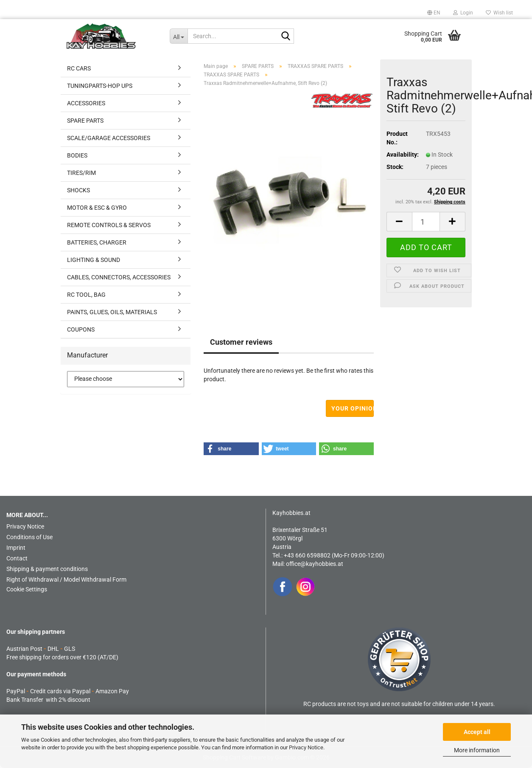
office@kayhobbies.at (315, 564)
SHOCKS (78, 190)
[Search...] (179, 36)
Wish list (499, 13)
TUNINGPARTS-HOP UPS (100, 86)
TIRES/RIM (81, 173)
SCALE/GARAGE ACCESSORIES (109, 138)
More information (477, 750)
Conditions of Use (29, 537)
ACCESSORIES (86, 103)
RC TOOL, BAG (86, 295)
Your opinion (353, 408)
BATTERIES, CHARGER (97, 242)
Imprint (16, 548)
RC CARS (79, 68)
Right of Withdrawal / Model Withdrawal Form (66, 580)
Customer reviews (241, 342)
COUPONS (81, 329)
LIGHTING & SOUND (94, 260)
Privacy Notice (306, 747)
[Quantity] (426, 222)
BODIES (77, 155)
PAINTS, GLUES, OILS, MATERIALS (112, 312)
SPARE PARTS (85, 121)
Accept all (477, 732)
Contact (17, 558)
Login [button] (463, 13)
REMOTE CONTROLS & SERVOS (109, 225)
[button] (434, 13)
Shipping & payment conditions (47, 569)
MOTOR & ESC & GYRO (97, 208)
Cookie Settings (27, 589)
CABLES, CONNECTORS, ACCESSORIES (119, 277)
